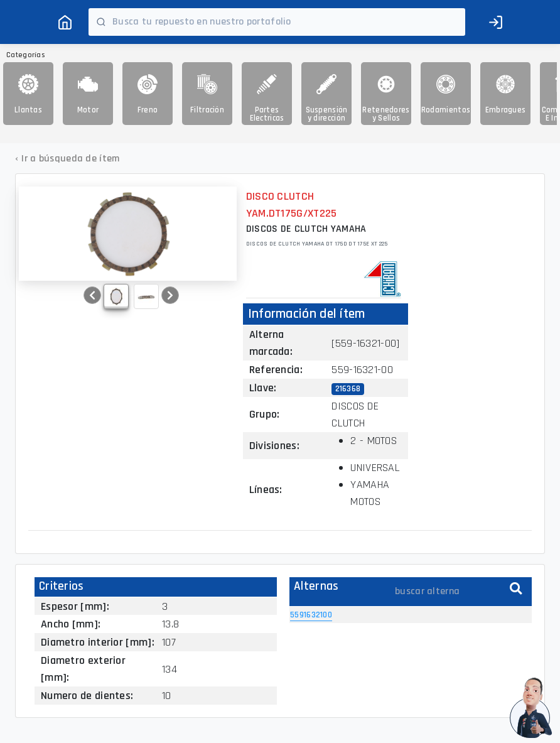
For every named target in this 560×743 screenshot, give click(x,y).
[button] (92, 295)
